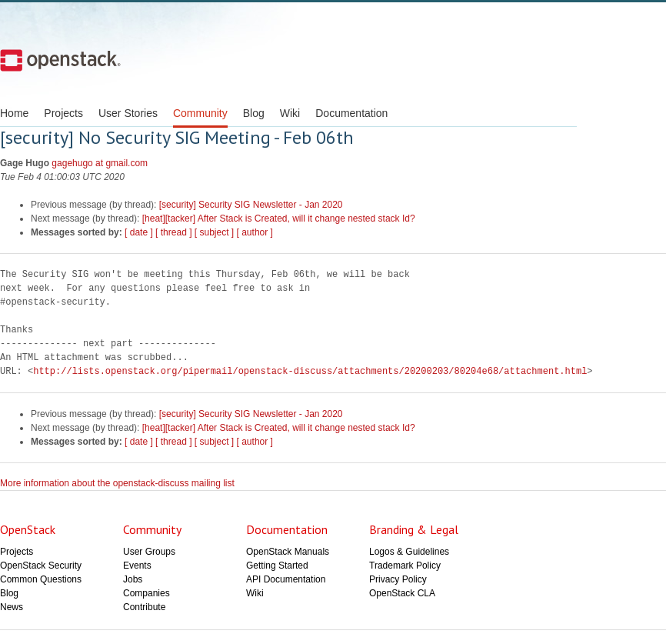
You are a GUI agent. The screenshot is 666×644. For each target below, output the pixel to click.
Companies (147, 593)
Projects (63, 113)
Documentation (351, 113)
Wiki (290, 113)
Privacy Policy (398, 579)
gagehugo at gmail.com (100, 163)
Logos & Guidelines (409, 552)
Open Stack (60, 60)
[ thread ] (173, 232)
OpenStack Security (41, 566)
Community (200, 113)
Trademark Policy (405, 566)
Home (14, 113)
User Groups (149, 552)
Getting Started (277, 566)
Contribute (144, 607)
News (12, 607)
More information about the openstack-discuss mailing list (117, 483)
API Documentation (286, 579)
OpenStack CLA (402, 593)
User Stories (128, 113)
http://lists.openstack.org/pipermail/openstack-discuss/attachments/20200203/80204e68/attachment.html (310, 371)
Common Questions (41, 579)
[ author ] (255, 232)
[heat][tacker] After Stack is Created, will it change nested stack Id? (279, 219)
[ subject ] (214, 232)
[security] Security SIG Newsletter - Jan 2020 (251, 205)
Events (137, 566)
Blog (254, 113)
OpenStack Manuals (288, 552)
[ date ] (139, 232)
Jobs (133, 579)
